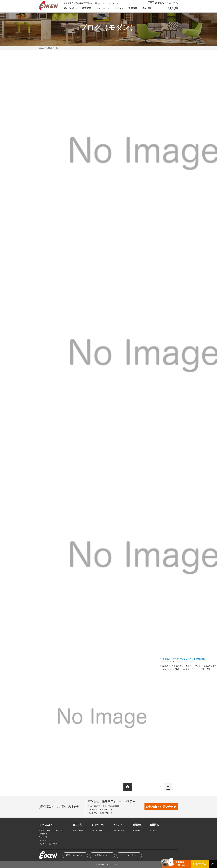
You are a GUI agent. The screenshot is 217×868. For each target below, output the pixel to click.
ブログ (50, 48)
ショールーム (103, 8)
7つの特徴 (43, 834)
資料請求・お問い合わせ (161, 807)
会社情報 (147, 8)
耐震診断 (133, 8)
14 (160, 787)
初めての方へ (70, 8)
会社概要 (153, 830)
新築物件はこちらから (75, 855)
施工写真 (86, 8)
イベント (119, 8)
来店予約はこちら (102, 855)
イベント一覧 (119, 830)
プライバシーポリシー (129, 855)
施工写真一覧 (78, 830)
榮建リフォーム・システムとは (52, 830)
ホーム (42, 48)
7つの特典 (43, 837)
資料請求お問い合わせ (182, 864)
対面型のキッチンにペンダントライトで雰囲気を (183, 659)
